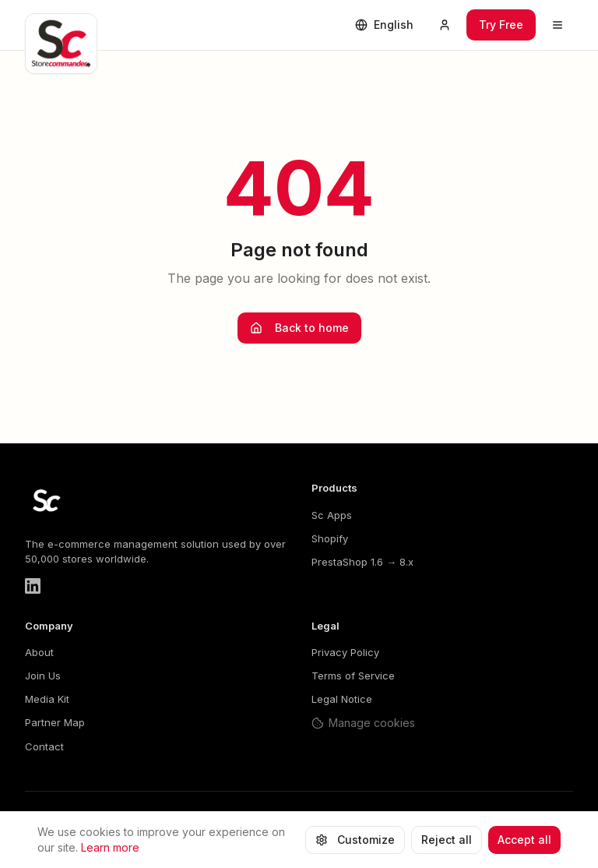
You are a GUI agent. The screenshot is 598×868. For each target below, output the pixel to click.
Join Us (43, 676)
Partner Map (55, 722)
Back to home (299, 328)
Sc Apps (332, 515)
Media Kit (47, 699)
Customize (355, 843)
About (39, 652)
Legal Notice (342, 699)
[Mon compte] (445, 25)
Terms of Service (353, 676)
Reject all (447, 843)
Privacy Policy (345, 652)
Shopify (330, 538)
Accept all (524, 843)
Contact (44, 746)
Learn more (110, 850)
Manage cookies (363, 723)
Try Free (501, 25)
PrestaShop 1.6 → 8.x (362, 562)
